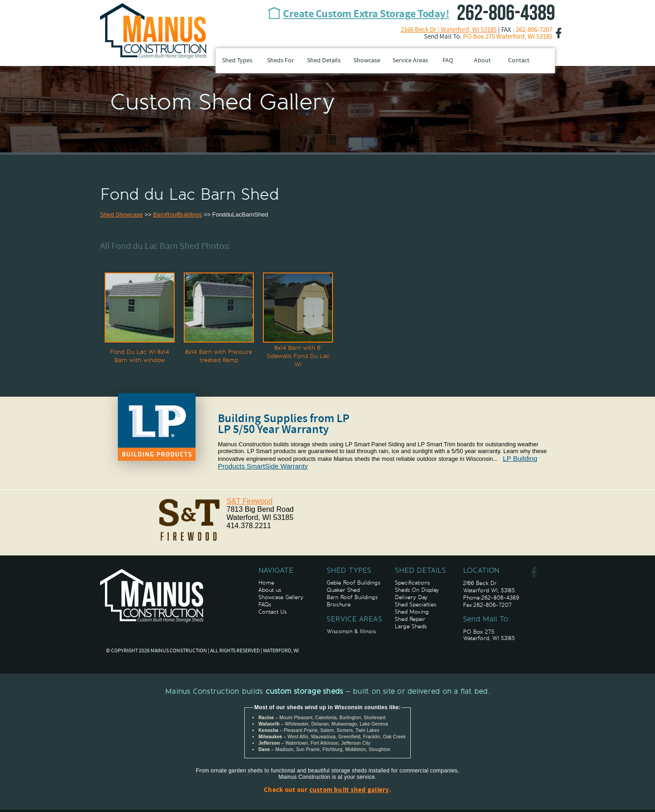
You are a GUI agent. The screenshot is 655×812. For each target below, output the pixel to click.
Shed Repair (410, 619)
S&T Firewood (249, 501)
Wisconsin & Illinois (351, 631)
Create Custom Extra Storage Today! (366, 15)
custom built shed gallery (349, 790)
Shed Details (324, 61)
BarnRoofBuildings (177, 214)
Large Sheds (411, 626)
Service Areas (410, 61)
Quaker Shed (343, 590)
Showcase (367, 61)
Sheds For (280, 61)
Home (266, 583)
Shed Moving (412, 612)
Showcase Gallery (281, 597)
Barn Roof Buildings (352, 597)
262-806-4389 (506, 13)
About (482, 61)
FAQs (265, 605)
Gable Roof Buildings (353, 583)
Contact (519, 61)
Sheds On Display (417, 590)
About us (270, 590)
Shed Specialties (416, 605)
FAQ (448, 61)
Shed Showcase (121, 214)
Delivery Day (411, 597)
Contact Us (272, 612)
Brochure (339, 605)
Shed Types (237, 61)
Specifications (412, 583)
